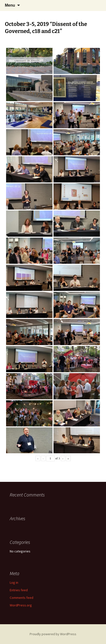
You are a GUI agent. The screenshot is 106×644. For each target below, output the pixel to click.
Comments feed (22, 598)
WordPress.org (21, 605)
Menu (10, 5)
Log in (14, 582)
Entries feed (19, 590)
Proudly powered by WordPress (53, 634)
